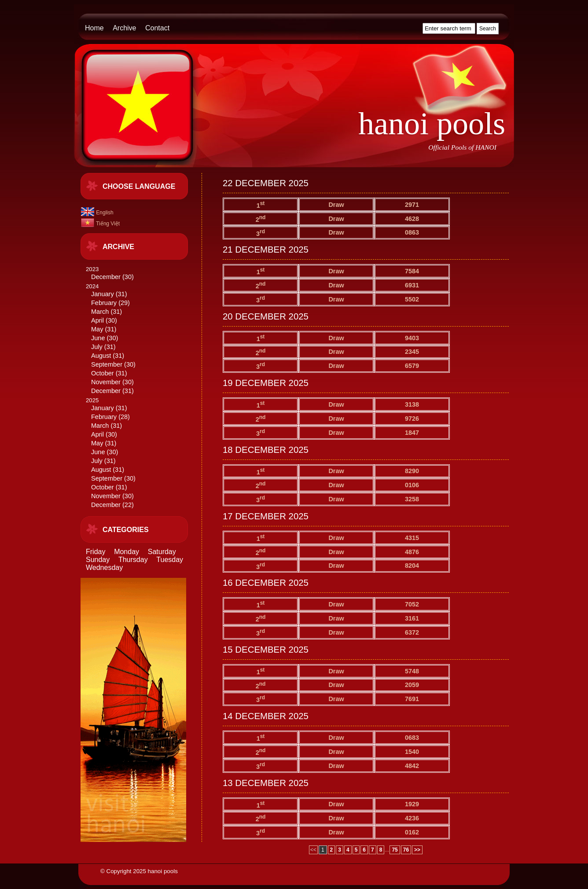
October (103, 373)
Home (94, 28)
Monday (127, 552)
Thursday (133, 560)
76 (406, 850)
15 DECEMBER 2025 (266, 650)
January (103, 294)
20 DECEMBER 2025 (266, 316)
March (100, 312)
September (107, 364)
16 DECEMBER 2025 (266, 583)
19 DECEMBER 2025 (266, 383)
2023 (140, 274)
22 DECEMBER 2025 (266, 183)
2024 (140, 339)
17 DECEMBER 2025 (266, 516)
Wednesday (104, 568)
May (97, 329)
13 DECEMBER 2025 (266, 783)
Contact (157, 28)
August (101, 356)
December (106, 277)
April (97, 320)
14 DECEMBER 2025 (266, 716)
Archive (124, 28)
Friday (96, 552)
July (97, 347)
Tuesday (170, 560)
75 (395, 850)
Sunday (98, 560)
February (104, 303)
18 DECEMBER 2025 (266, 450)
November (106, 382)
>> (417, 850)
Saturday (162, 552)
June (98, 338)
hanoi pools (432, 124)
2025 (140, 453)
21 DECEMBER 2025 (266, 250)
